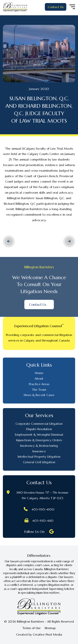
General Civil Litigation (39, 462)
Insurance (39, 451)
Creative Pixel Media (47, 634)
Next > (69, 241)
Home (39, 373)
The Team (39, 390)
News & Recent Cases (39, 395)
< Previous (9, 241)
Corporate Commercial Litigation (39, 424)
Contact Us (56, 7)
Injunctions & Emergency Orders (39, 440)
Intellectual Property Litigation (39, 457)
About (39, 378)
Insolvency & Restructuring (39, 446)
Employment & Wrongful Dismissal (39, 434)
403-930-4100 (43, 509)
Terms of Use (32, 628)
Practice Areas (39, 384)
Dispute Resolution (39, 429)
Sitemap (50, 628)
